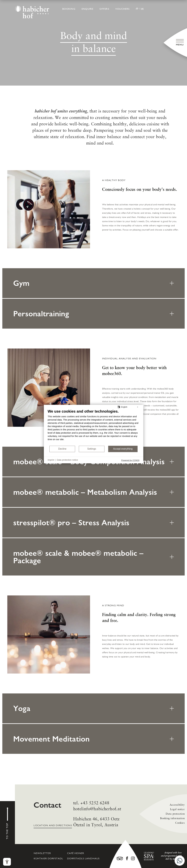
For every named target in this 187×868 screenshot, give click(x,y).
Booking (69, 9)
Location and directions (53, 828)
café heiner (76, 853)
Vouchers (122, 9)
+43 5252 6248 (95, 818)
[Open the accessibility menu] (7, 862)
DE (137, 9)
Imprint (51, 460)
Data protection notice (67, 460)
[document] (94, 427)
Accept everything (123, 449)
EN (142, 9)
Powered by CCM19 (130, 460)
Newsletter (42, 853)
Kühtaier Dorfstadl (48, 859)
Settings (92, 449)
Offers (104, 9)
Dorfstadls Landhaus (83, 859)
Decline (62, 449)
